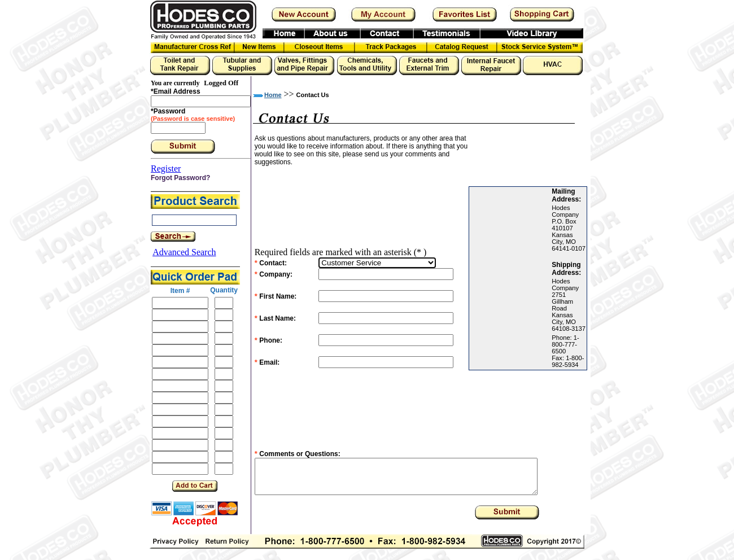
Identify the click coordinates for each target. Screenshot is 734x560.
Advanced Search (184, 252)
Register (166, 169)
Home (273, 95)
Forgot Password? (180, 178)
